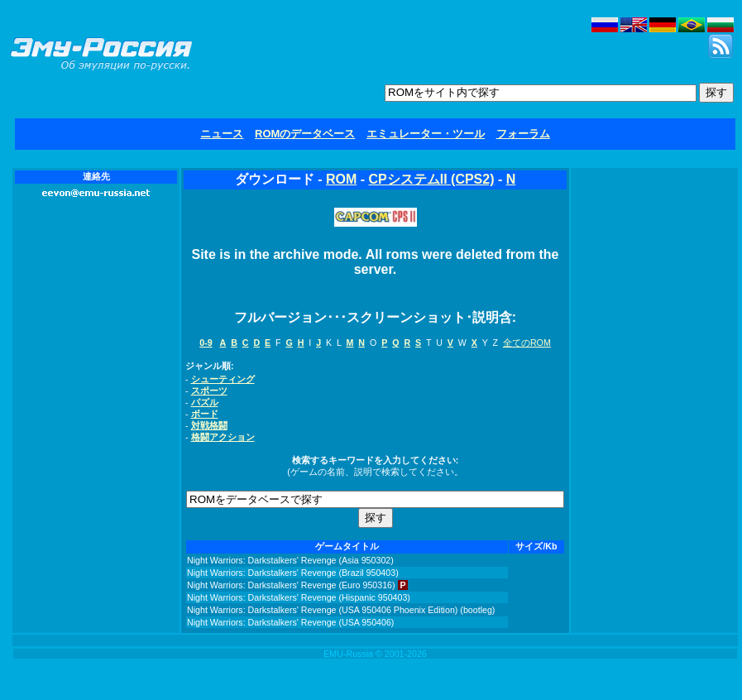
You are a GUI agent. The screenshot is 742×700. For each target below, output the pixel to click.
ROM (341, 179)
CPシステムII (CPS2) (431, 179)
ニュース (222, 134)
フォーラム (523, 134)
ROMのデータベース (305, 134)
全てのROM (527, 343)
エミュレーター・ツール (426, 134)
